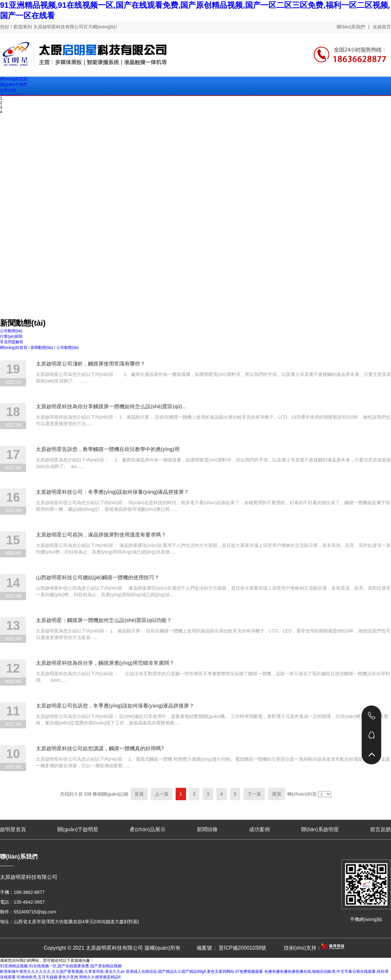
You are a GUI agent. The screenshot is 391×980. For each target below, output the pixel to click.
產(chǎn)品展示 (147, 829)
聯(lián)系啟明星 (320, 829)
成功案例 (259, 829)
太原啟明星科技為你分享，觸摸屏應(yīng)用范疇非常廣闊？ (105, 663)
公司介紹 (8, 90)
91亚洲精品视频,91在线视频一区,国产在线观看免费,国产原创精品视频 (61, 966)
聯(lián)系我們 (351, 27)
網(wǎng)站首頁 (14, 348)
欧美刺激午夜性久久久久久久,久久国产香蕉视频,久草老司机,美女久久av (62, 972)
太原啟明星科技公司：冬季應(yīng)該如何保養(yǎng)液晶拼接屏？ (112, 492)
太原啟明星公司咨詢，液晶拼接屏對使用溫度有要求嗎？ (101, 535)
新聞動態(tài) (42, 348)
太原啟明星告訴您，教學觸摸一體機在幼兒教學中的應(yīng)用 (108, 449)
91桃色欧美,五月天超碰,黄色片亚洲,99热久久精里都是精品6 (69, 977)
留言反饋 (381, 829)
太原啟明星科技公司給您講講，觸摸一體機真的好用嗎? (100, 748)
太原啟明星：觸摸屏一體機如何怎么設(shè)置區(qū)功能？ (104, 620)
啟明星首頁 (13, 829)
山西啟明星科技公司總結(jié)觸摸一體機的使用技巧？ (98, 577)
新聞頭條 (207, 829)
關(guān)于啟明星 (78, 829)
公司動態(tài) (67, 348)
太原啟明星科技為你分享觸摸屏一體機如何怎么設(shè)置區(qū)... (111, 406)
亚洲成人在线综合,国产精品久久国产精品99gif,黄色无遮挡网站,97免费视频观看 (194, 972)
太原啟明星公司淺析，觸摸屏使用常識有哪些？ (91, 364)
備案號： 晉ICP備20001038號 (231, 948)
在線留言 (382, 27)
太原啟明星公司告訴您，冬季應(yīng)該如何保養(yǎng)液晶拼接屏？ (115, 706)
